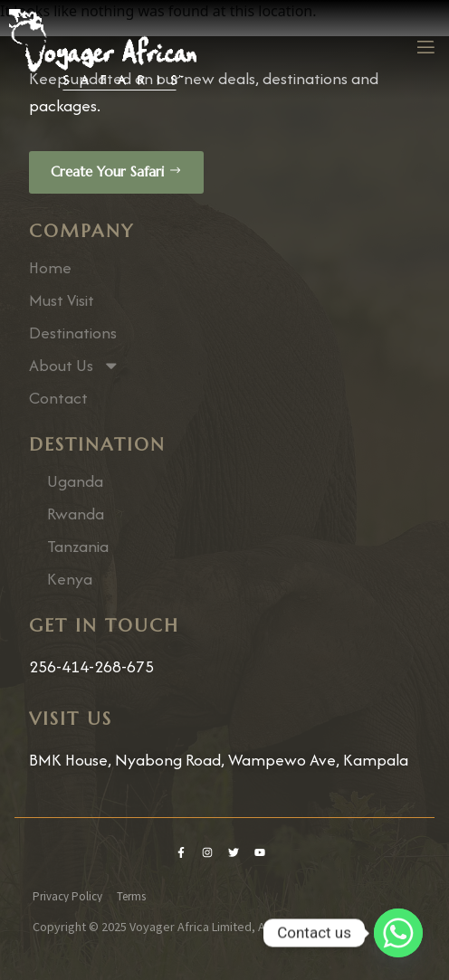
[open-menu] (425, 49)
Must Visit (62, 300)
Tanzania (78, 547)
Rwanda (76, 514)
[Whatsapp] (398, 933)
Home (50, 268)
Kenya (70, 579)
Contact (58, 398)
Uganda (75, 481)
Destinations (73, 333)
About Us (75, 366)
